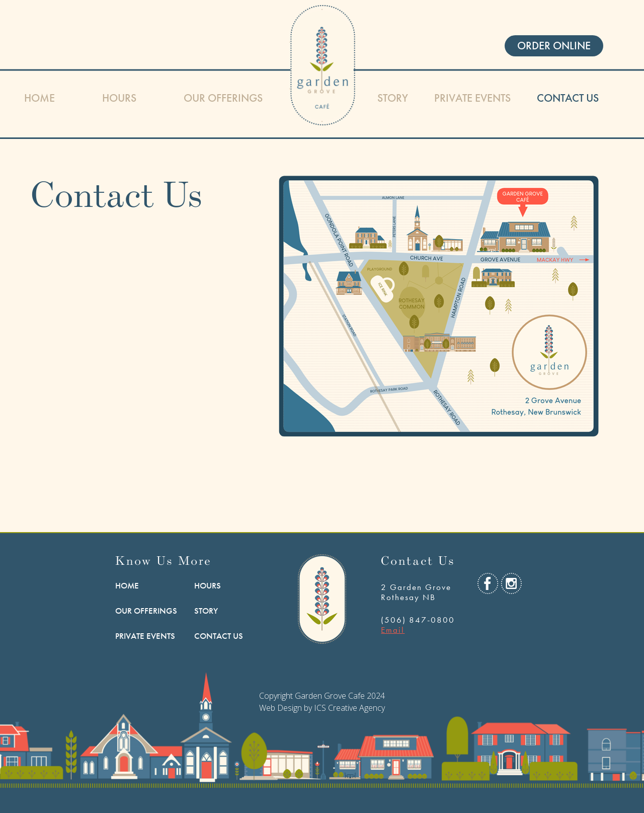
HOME (39, 98)
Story (393, 98)
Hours (119, 98)
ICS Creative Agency (349, 708)
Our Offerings (223, 98)
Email (393, 630)
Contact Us (568, 98)
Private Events (472, 98)
